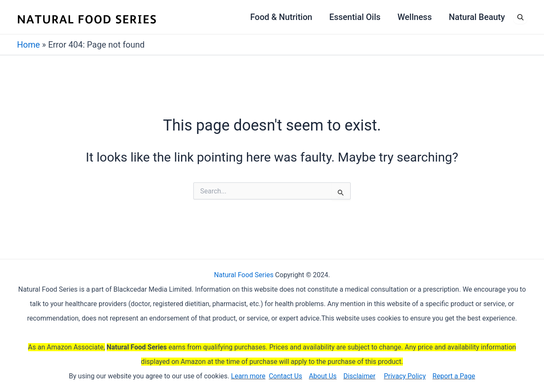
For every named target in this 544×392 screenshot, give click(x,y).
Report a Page (454, 376)
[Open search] (520, 17)
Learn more (248, 376)
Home (28, 45)
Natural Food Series (244, 275)
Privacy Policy (405, 376)
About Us (323, 376)
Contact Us (285, 376)
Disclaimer (359, 376)
